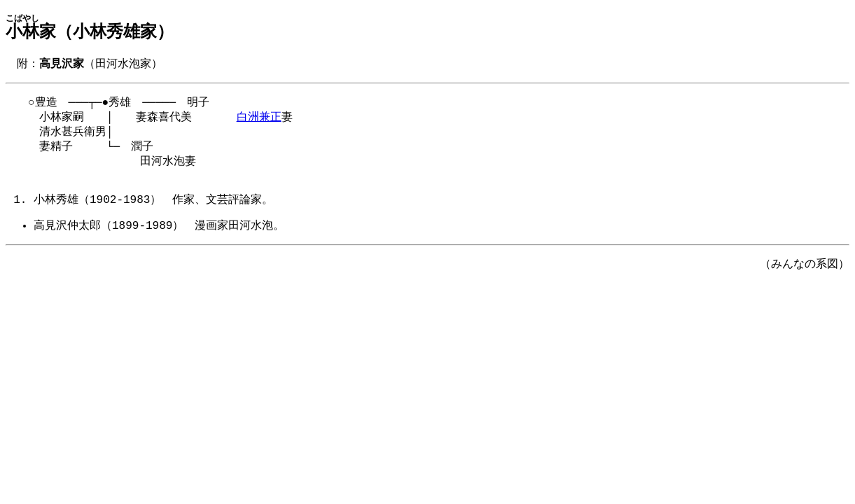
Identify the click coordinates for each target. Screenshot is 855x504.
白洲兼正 (259, 120)
